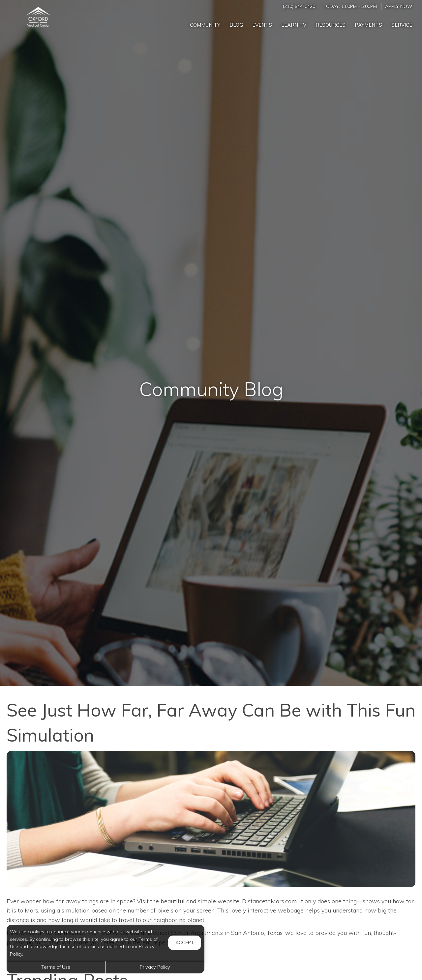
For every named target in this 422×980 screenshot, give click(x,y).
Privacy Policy (155, 967)
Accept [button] (185, 942)
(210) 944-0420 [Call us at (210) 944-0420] (299, 6)
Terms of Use (56, 967)
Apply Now (399, 6)
